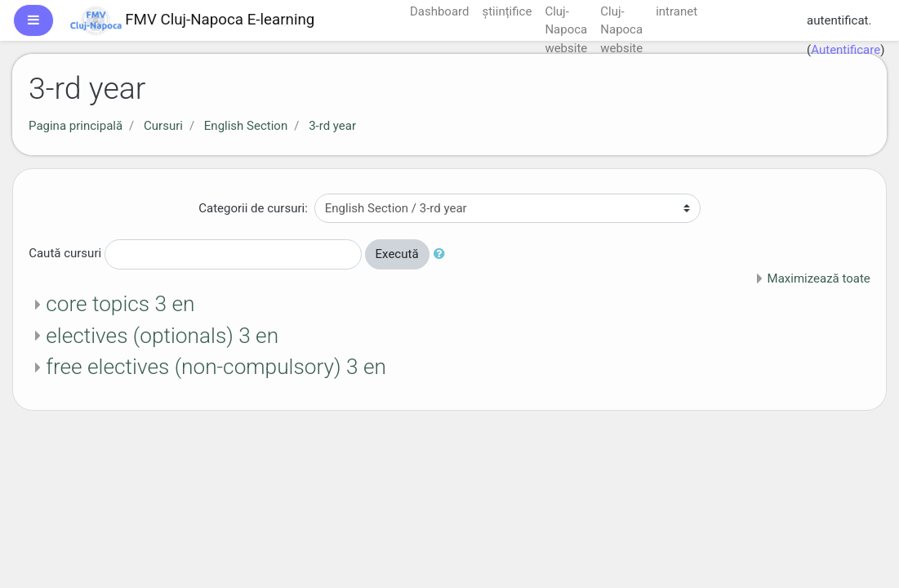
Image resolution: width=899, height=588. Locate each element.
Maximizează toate (819, 278)
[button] (443, 254)
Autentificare (846, 50)
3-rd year (332, 126)
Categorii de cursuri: (253, 208)
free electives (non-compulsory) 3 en (216, 367)
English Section (246, 126)
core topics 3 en (120, 304)
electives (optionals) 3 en (162, 336)
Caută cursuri (65, 253)
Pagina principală (76, 126)
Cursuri (163, 126)
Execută (397, 254)
